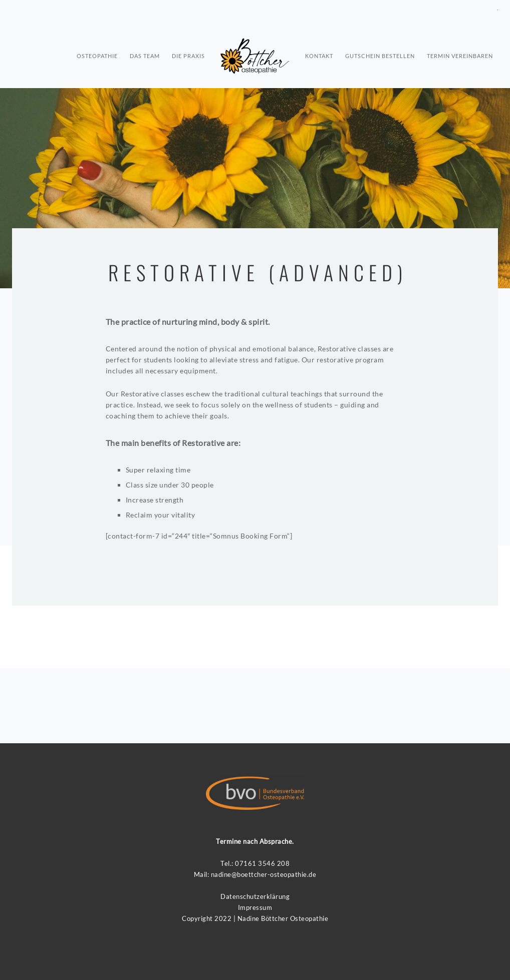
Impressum (255, 907)
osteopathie (97, 53)
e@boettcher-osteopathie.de (272, 874)
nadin (219, 874)
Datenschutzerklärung (255, 896)
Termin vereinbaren (460, 53)
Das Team (145, 53)
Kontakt (319, 53)
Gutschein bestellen (380, 53)
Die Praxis (188, 53)
